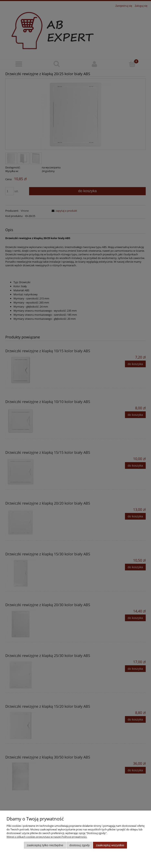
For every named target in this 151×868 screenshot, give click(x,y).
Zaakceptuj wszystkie (110, 845)
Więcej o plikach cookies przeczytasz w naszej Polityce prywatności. (47, 837)
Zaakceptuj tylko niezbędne (45, 845)
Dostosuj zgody (80, 845)
